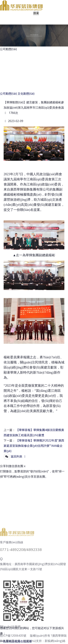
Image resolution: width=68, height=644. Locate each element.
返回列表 (19, 456)
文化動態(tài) (26, 94)
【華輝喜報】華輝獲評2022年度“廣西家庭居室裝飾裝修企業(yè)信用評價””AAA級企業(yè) (34, 446)
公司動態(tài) (8, 94)
